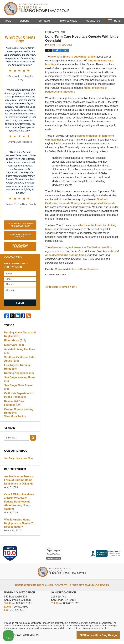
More (117, 21)
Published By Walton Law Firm (102, 8)
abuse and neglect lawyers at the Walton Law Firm (81, 258)
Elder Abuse (14, 351)
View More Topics (14, 424)
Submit (20, 313)
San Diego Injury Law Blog (18, 466)
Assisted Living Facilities (19, 361)
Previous (52, 297)
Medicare (59, 279)
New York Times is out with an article (73, 67)
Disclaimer (49, 587)
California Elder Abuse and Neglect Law (20, 235)
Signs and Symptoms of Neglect (20, 246)
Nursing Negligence (18, 383)
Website (25, 21)
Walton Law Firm (31, 639)
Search (33, 445)
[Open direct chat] (107, 540)
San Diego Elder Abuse (20, 396)
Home (8, 21)
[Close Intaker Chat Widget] (113, 540)
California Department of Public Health (18, 402)
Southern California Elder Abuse (83, 279)
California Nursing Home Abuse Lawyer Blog (37, 9)
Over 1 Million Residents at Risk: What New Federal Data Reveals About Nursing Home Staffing (20, 507)
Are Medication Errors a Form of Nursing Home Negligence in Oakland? (18, 487)
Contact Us (93, 21)
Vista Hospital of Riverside (99, 214)
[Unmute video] (67, 540)
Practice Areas (68, 21)
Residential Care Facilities (19, 410)
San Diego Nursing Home (19, 389)
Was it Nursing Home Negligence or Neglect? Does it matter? (18, 527)
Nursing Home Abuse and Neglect (19, 345)
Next (74, 297)
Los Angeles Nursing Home (20, 377)
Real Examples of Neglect (20, 256)
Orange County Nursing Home (18, 418)
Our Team (44, 21)
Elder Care (13, 355)
